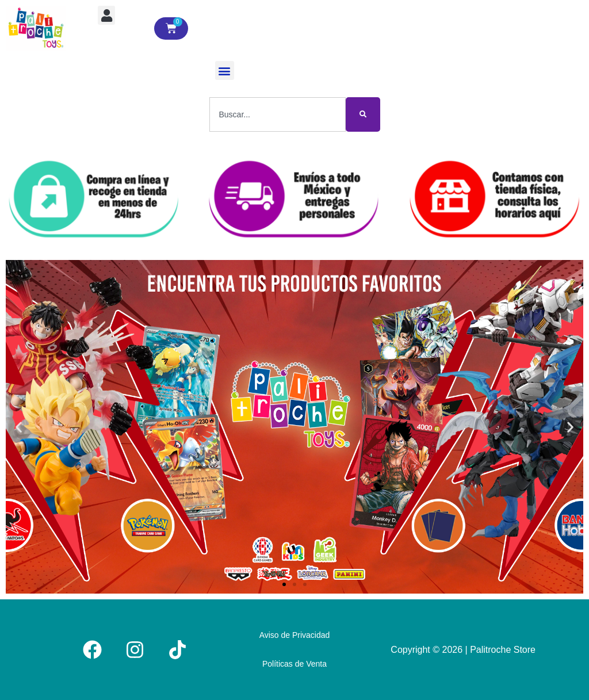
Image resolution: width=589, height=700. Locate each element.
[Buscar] (363, 114)
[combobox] (278, 114)
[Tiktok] (177, 650)
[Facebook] (92, 650)
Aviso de (295, 635)
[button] (106, 15)
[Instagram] (135, 650)
